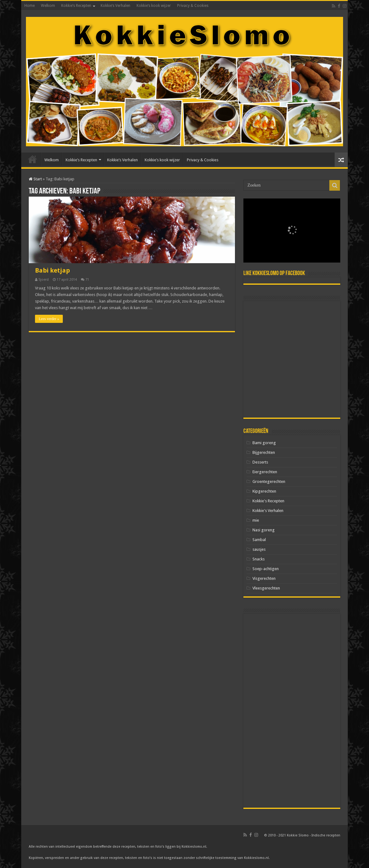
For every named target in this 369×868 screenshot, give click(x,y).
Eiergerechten (265, 472)
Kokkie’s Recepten (76, 6)
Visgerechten (264, 578)
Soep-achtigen (266, 569)
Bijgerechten (264, 452)
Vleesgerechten (266, 588)
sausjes (259, 549)
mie (256, 520)
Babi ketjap (52, 270)
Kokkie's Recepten (268, 501)
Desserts (260, 462)
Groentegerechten (269, 482)
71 (87, 280)
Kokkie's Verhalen (268, 511)
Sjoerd (44, 280)
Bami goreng (264, 443)
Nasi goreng (264, 530)
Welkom (48, 6)
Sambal (259, 540)
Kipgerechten (264, 491)
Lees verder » (49, 319)
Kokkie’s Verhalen (115, 6)
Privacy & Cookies (193, 6)
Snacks (259, 559)
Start (35, 179)
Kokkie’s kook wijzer (154, 6)
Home (30, 6)
